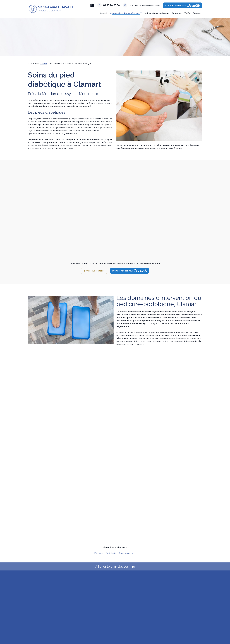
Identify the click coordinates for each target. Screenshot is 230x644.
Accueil (104, 13)
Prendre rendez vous (183, 5)
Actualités (177, 13)
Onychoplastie (126, 553)
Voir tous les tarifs (94, 271)
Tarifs (187, 13)
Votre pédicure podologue (157, 13)
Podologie (111, 553)
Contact (197, 13)
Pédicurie (99, 553)
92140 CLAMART (144, 5)
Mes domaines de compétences (125, 13)
